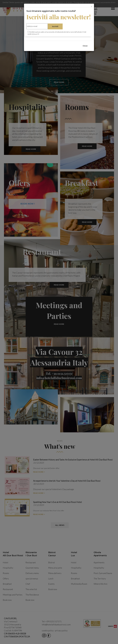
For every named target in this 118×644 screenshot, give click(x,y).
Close (85, 46)
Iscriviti (55, 26)
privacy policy (40, 32)
